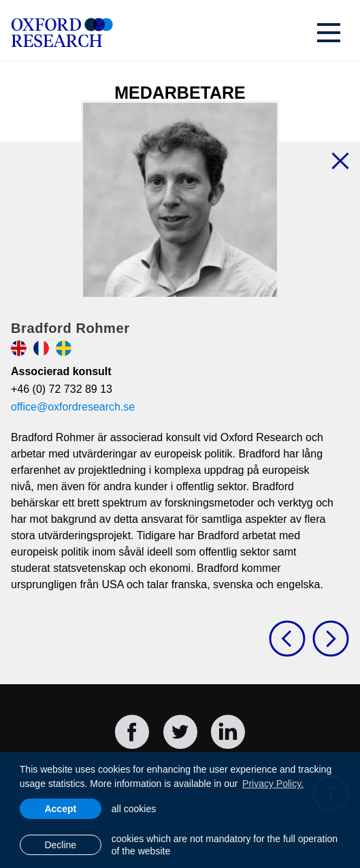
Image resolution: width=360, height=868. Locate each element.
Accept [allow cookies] (60, 809)
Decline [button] (60, 845)
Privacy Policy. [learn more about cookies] (273, 784)
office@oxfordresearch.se (73, 407)
